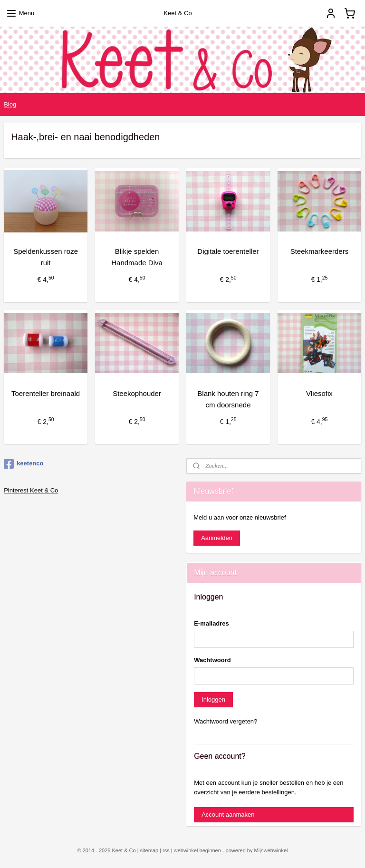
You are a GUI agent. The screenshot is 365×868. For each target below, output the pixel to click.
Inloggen (213, 699)
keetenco (24, 464)
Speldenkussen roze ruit (46, 257)
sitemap (149, 850)
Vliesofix (319, 393)
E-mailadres (211, 623)
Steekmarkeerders (320, 251)
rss (166, 850)
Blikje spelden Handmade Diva (137, 257)
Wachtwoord (212, 660)
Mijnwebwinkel (271, 850)
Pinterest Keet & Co (31, 490)
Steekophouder (137, 393)
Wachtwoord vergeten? (226, 721)
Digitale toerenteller (228, 251)
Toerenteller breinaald (46, 393)
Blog (10, 104)
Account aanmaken (228, 815)
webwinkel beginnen (197, 850)
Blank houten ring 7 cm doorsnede (228, 399)
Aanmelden (217, 538)
